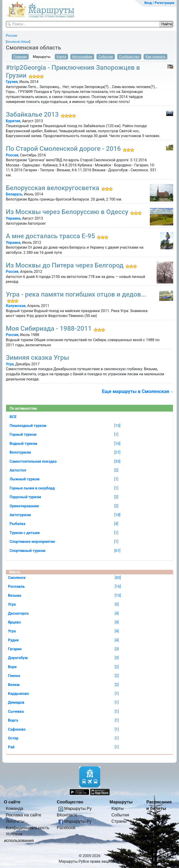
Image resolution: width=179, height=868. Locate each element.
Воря (12, 667)
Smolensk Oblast (18, 42)
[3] (117, 649)
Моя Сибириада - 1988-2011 (49, 328)
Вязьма (15, 596)
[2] (116, 470)
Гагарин (15, 649)
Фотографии (82, 57)
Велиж (14, 685)
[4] (116, 524)
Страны (119, 821)
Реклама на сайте (24, 815)
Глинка (14, 676)
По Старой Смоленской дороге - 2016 (63, 149)
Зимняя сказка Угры (37, 358)
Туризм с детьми (25, 533)
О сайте (12, 802)
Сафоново (17, 729)
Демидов (16, 702)
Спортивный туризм (28, 551)
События (106, 57)
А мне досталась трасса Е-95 (50, 236)
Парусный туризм (25, 497)
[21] (117, 452)
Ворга (13, 720)
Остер (13, 738)
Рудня (13, 640)
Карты (117, 808)
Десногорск (18, 613)
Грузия (12, 82)
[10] (118, 596)
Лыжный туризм (24, 479)
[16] (117, 444)
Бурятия (13, 121)
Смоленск (17, 578)
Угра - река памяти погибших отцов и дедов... (76, 294)
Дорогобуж (18, 658)
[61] (117, 551)
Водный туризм (23, 444)
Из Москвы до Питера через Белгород (65, 265)
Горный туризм (23, 434)
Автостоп (18, 470)
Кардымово (18, 694)
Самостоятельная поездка (33, 461)
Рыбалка (17, 524)
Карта (61, 57)
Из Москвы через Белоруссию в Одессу (67, 212)
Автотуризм (20, 515)
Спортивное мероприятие (32, 542)
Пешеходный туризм (28, 426)
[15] (117, 426)
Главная (20, 57)
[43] (118, 578)
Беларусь (14, 194)
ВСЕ (13, 417)
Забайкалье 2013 (32, 114)
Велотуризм (20, 452)
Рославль (16, 586)
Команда (15, 808)
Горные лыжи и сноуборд (32, 488)
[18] (117, 515)
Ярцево (14, 622)
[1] (116, 434)
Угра (10, 364)
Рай (11, 747)
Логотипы (15, 821)
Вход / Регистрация (159, 3)
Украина (13, 218)
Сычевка (16, 711)
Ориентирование (24, 506)
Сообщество (129, 57)
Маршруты (42, 57)
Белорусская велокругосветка (53, 188)
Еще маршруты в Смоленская (136, 391)
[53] (117, 461)
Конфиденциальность (28, 828)
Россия (11, 36)
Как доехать (155, 57)
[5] (117, 604)
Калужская (16, 306)
